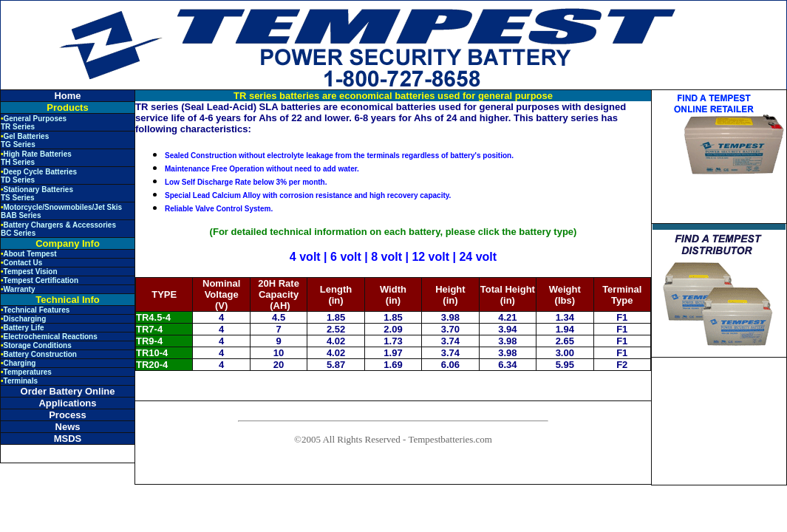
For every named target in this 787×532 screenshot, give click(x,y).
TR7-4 (149, 329)
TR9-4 (149, 341)
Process (68, 415)
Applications (67, 403)
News (68, 427)
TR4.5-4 (153, 317)
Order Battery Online (68, 391)
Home (67, 96)
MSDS (68, 439)
